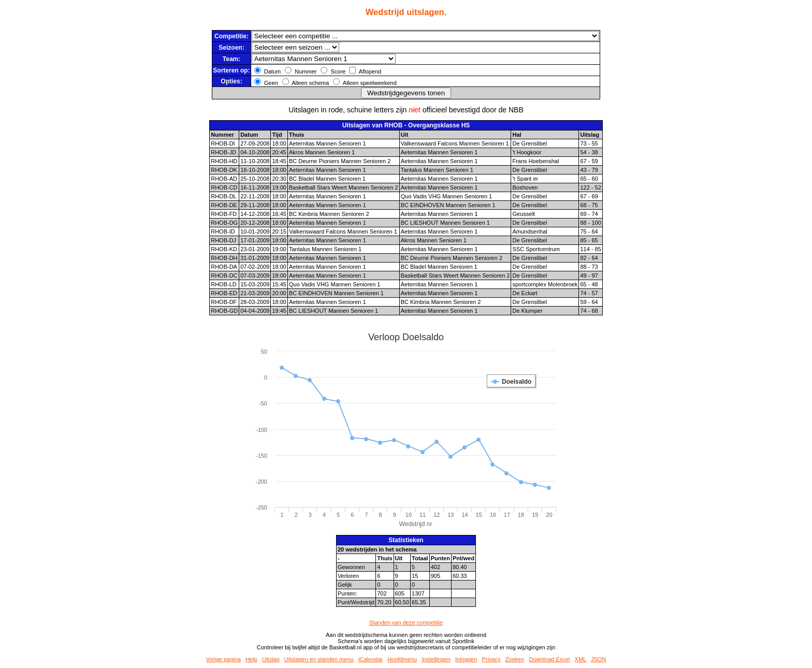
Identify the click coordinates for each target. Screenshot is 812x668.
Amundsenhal (530, 231)
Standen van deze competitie (406, 622)
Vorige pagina (223, 659)
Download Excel (550, 659)
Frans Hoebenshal (535, 161)
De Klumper (527, 311)
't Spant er (525, 179)
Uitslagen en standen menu (319, 659)
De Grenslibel (530, 143)
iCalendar (371, 659)
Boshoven (525, 187)
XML (581, 659)
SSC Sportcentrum (536, 249)
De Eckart (525, 293)
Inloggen (466, 659)
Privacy (491, 659)
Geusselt (523, 214)
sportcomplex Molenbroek (545, 284)
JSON (598, 659)
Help (251, 659)
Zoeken (515, 659)
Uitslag (271, 659)
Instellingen (436, 659)
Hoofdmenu (402, 659)
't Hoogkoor (527, 152)
